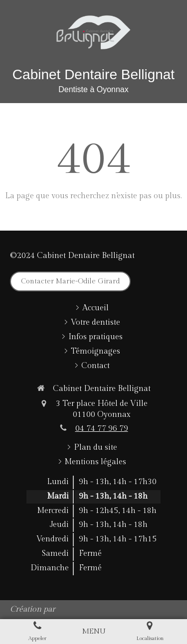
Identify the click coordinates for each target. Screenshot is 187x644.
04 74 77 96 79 (102, 429)
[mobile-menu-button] (94, 631)
